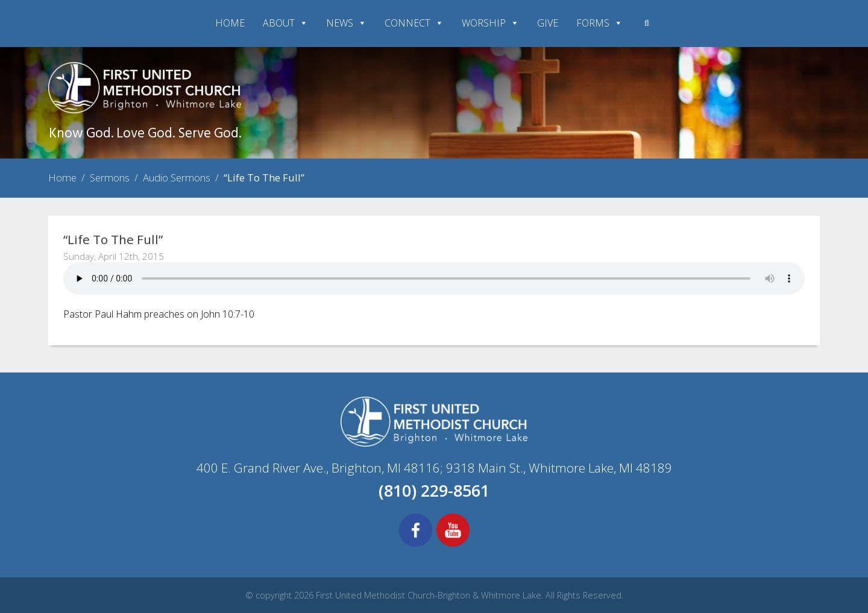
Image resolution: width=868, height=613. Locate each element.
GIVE (548, 23)
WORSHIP (490, 23)
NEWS (346, 23)
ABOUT (285, 23)
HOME (230, 23)
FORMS (599, 23)
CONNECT (414, 23)
